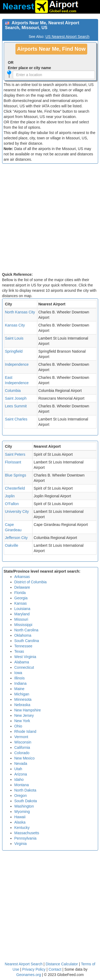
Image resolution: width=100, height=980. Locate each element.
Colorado (22, 753)
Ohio (18, 726)
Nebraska (22, 705)
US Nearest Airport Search (67, 37)
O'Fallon (12, 504)
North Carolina (26, 630)
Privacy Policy (34, 969)
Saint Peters (15, 454)
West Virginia (25, 657)
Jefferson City (16, 538)
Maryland (22, 614)
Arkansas (22, 577)
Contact (55, 969)
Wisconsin (23, 742)
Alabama (22, 662)
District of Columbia (31, 582)
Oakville (12, 545)
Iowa (18, 673)
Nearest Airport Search (24, 964)
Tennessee (23, 646)
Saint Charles (16, 419)
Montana (22, 785)
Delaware (22, 587)
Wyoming (22, 812)
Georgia (21, 598)
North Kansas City (20, 312)
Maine (19, 689)
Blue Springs (16, 475)
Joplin (10, 496)
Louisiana (22, 609)
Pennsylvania (25, 838)
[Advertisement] (50, 219)
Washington (24, 806)
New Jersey (24, 715)
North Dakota (25, 790)
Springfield (14, 351)
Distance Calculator (62, 964)
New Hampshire (28, 710)
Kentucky (22, 828)
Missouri (21, 619)
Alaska (20, 822)
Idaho (19, 780)
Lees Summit (16, 406)
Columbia (13, 391)
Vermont (21, 737)
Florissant (13, 462)
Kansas (21, 603)
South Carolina (27, 641)
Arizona (21, 774)
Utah (18, 769)
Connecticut (24, 667)
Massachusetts (27, 833)
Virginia (21, 844)
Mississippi (23, 625)
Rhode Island (25, 731)
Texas (19, 651)
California (22, 747)
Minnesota (23, 699)
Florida (20, 593)
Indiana (21, 683)
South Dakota (26, 801)
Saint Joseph (16, 398)
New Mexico (25, 758)
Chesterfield (15, 488)
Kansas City (15, 325)
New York (22, 721)
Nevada (21, 763)
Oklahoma (23, 635)
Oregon (21, 796)
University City (17, 511)
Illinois (20, 678)
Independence (17, 364)
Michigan (22, 694)
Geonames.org (29, 975)
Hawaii (20, 817)
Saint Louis (14, 338)
